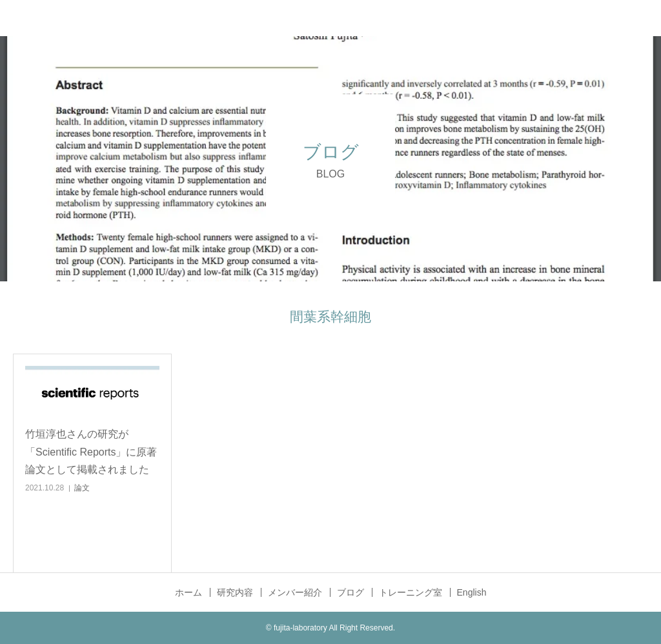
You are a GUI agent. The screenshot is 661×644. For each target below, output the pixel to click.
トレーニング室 (411, 592)
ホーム (188, 592)
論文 (82, 488)
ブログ (351, 592)
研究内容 (235, 592)
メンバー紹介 (295, 592)
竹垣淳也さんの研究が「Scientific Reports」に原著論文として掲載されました (91, 451)
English (472, 592)
